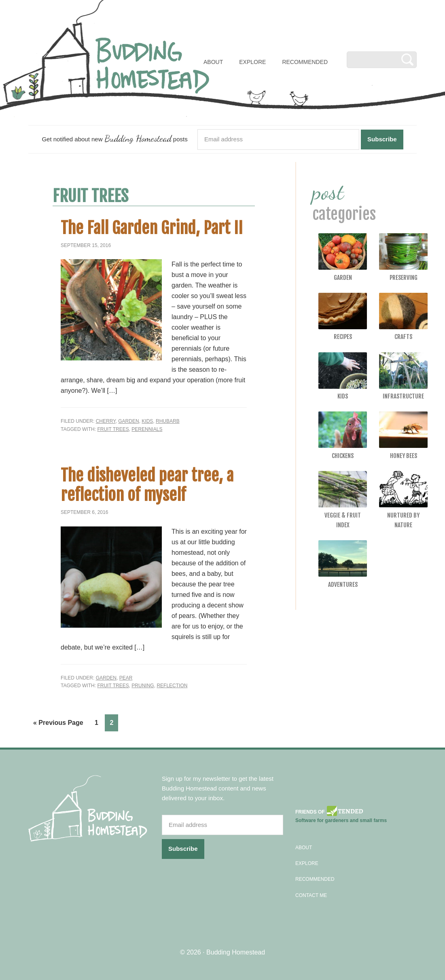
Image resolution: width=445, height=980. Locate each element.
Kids (147, 421)
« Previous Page (58, 723)
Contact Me (311, 895)
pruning (143, 686)
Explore (307, 863)
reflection (172, 686)
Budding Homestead (236, 952)
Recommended (315, 879)
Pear (126, 678)
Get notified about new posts (114, 138)
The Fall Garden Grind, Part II (152, 228)
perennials (147, 429)
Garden (128, 421)
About (304, 848)
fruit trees (113, 429)
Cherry (106, 421)
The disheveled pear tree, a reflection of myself (147, 485)
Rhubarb (168, 421)
